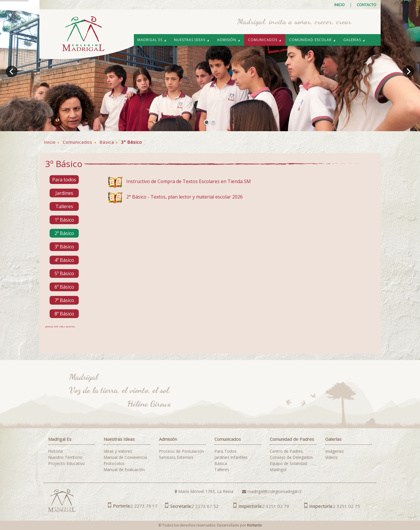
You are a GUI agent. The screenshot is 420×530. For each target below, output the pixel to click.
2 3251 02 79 (261, 506)
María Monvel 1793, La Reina (204, 491)
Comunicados (265, 40)
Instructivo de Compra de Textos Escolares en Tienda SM (189, 181)
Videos (331, 457)
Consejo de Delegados (291, 457)
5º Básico (64, 273)
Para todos (64, 180)
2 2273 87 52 (192, 506)
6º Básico (64, 287)
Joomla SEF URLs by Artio (60, 326)
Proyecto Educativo (66, 464)
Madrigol (278, 470)
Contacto (366, 5)
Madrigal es (152, 40)
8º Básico (64, 314)
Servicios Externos (176, 457)
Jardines (64, 193)
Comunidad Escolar (312, 40)
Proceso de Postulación (181, 451)
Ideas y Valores (118, 451)
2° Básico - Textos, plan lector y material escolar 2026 (184, 197)
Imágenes (335, 451)
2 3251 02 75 (332, 506)
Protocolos (114, 464)
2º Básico (64, 233)
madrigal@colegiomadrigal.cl (272, 491)
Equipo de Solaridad (288, 464)
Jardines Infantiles (231, 457)
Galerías (354, 40)
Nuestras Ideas (192, 40)
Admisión (229, 40)
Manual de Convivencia (125, 457)
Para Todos (225, 451)
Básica (221, 464)
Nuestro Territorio (65, 457)
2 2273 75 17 (133, 506)
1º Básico (64, 220)
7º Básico (64, 300)
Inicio (339, 5)
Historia (55, 451)
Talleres (64, 206)
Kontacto (254, 525)
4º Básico (64, 260)
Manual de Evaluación (124, 470)
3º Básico (64, 247)
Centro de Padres (286, 451)
